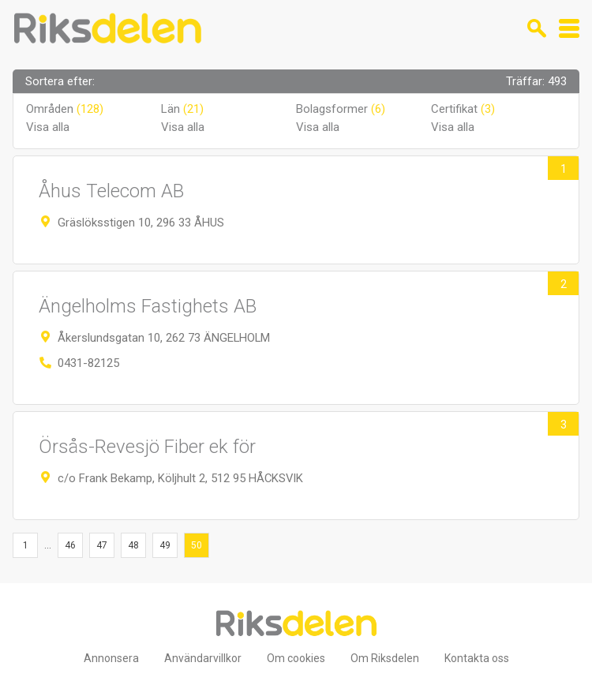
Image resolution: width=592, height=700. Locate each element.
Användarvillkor (203, 658)
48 (133, 545)
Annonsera (111, 658)
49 (165, 545)
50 (197, 545)
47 (102, 545)
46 (70, 545)
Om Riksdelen (385, 658)
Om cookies (296, 658)
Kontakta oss (477, 658)
